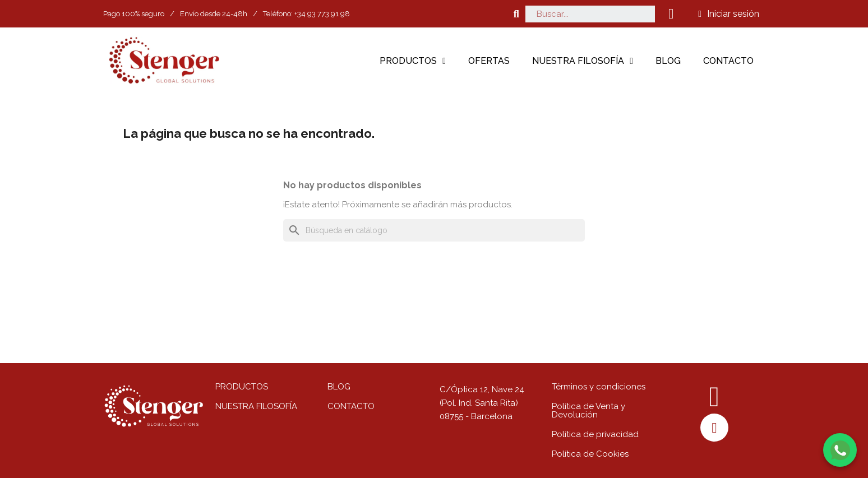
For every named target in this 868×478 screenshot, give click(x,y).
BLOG (339, 387)
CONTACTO (351, 406)
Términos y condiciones (599, 387)
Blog (668, 61)
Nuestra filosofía (583, 61)
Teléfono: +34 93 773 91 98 (306, 14)
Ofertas (489, 61)
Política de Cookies (590, 454)
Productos (413, 61)
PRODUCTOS (242, 387)
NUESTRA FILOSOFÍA (256, 406)
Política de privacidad (595, 434)
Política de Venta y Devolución (588, 410)
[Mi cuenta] (729, 14)
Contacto (728, 61)
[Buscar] (434, 230)
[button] (516, 14)
